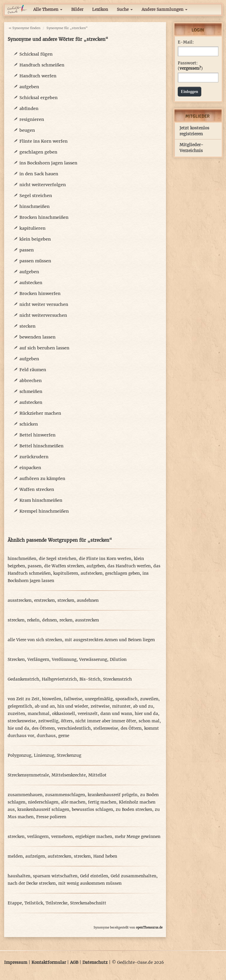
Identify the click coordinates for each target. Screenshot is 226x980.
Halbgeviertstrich (59, 679)
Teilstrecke (56, 903)
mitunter (121, 706)
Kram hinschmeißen (41, 500)
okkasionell (64, 714)
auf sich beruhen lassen (44, 348)
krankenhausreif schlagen (43, 810)
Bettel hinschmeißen (41, 446)
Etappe (15, 903)
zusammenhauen (25, 795)
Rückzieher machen (40, 413)
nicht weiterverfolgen (43, 185)
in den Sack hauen (39, 174)
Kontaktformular (49, 962)
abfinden (29, 109)
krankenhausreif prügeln (113, 795)
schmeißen (31, 391)
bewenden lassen (38, 337)
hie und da (18, 728)
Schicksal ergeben (39, 98)
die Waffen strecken (64, 566)
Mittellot (97, 775)
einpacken (30, 468)
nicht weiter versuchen (44, 304)
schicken (29, 424)
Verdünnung (64, 660)
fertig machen (102, 802)
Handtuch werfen (38, 76)
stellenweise (106, 728)
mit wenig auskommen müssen (90, 883)
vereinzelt (88, 714)
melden (15, 856)
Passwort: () (190, 66)
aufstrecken (59, 856)
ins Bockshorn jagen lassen (48, 163)
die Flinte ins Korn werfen (105, 559)
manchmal (39, 714)
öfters (67, 721)
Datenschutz (95, 962)
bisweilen (52, 699)
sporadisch (126, 699)
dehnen (49, 620)
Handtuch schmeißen (42, 65)
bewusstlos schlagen (92, 810)
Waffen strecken (37, 489)
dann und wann (116, 714)
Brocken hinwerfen (40, 294)
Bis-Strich (90, 679)
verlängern (38, 837)
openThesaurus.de (149, 927)
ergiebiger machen (94, 837)
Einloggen (190, 92)
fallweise (73, 699)
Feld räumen (33, 370)
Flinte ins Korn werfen (44, 141)
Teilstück (34, 903)
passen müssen (35, 261)
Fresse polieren (51, 817)
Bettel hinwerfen (38, 435)
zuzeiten (16, 714)
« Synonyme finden (24, 28)
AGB (74, 962)
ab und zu (143, 706)
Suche (125, 10)
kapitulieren (33, 228)
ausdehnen (88, 600)
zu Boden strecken (134, 810)
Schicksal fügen (36, 54)
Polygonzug (19, 755)
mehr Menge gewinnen (138, 837)
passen (27, 250)
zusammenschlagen (65, 795)
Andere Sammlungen (164, 10)
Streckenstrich (117, 679)
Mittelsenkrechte (69, 775)
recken (66, 620)
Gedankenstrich (23, 679)
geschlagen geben (38, 152)
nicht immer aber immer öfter (106, 721)
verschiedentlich (74, 728)
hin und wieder (73, 706)
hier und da (146, 714)
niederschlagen (43, 802)
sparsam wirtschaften (55, 876)
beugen (27, 130)
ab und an (45, 706)
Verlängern (38, 660)
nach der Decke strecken (32, 883)
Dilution (118, 660)
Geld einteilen (94, 876)
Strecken (16, 660)
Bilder (77, 10)
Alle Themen (48, 10)
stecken (28, 326)
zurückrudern (34, 457)
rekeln (33, 620)
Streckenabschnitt (88, 903)
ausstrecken (20, 600)
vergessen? (190, 68)
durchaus (46, 736)
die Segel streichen (58, 559)
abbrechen (31, 381)
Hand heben (105, 856)
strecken (66, 600)
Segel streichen (36, 196)
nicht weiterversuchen (43, 315)
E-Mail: (186, 42)
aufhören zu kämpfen (42, 479)
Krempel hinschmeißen (44, 511)
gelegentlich (20, 706)
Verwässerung (93, 660)
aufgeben (29, 87)
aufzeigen (35, 856)
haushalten (19, 876)
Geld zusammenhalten (133, 876)
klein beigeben (35, 239)
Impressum (16, 962)
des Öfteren (43, 728)
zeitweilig (48, 721)
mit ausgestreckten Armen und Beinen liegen (110, 640)
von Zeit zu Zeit (24, 699)
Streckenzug (69, 755)
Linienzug (44, 755)
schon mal (149, 721)
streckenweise (22, 721)
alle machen (73, 802)
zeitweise (100, 706)
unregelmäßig (99, 699)
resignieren (32, 119)
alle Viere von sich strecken (35, 640)
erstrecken (44, 600)
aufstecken (31, 283)
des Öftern (131, 728)
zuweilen (149, 699)
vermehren (62, 837)
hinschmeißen (35, 206)
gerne (64, 736)
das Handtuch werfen (129, 566)
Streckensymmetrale (28, 775)
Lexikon (100, 10)
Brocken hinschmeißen (44, 217)
